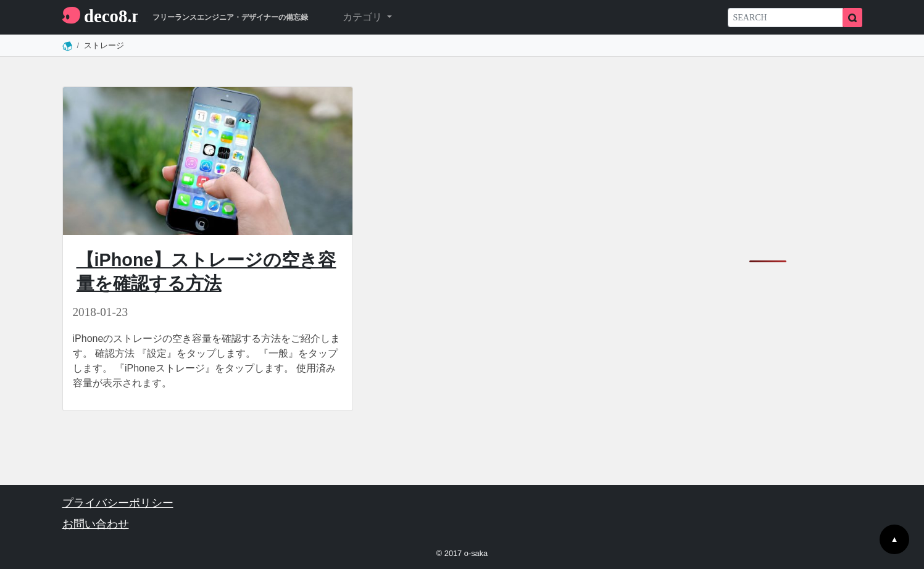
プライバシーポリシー (118, 503)
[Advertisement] (768, 164)
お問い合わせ (96, 524)
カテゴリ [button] (364, 17)
